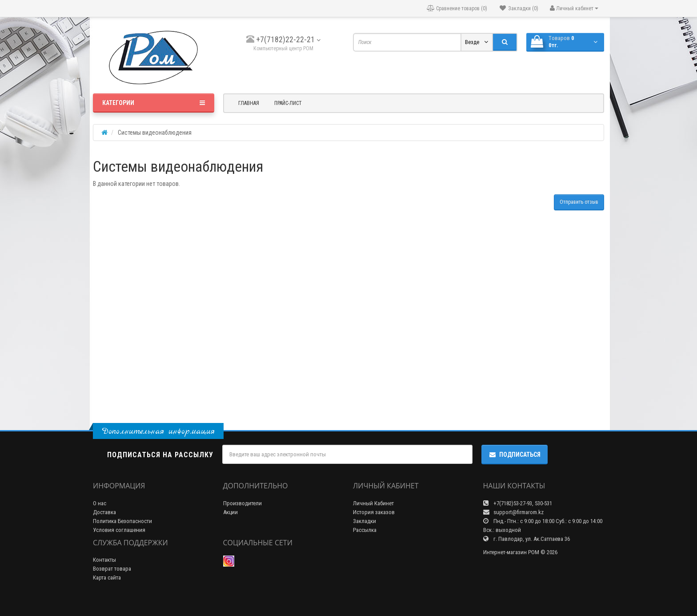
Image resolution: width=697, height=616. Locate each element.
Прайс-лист (288, 103)
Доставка (104, 512)
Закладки (365, 521)
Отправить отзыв (579, 202)
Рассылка (365, 530)
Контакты (104, 560)
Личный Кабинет (373, 503)
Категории (154, 103)
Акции (230, 512)
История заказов (374, 512)
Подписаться (515, 455)
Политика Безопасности (122, 521)
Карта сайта (107, 578)
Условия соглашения (119, 530)
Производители (242, 503)
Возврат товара (112, 569)
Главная (249, 103)
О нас (100, 503)
